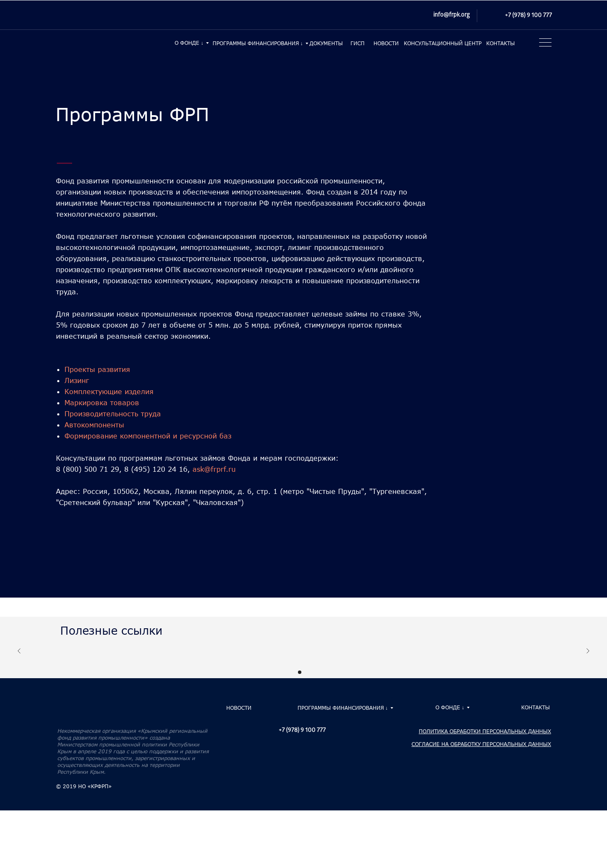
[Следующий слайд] (588, 656)
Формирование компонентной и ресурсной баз (148, 436)
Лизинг (77, 380)
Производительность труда (113, 414)
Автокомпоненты (94, 425)
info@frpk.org (451, 16)
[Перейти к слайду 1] (300, 672)
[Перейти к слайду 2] (307, 672)
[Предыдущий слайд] (19, 656)
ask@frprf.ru (214, 469)
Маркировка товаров (102, 402)
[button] (544, 45)
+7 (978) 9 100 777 (528, 16)
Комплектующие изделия (109, 391)
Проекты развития (97, 369)
